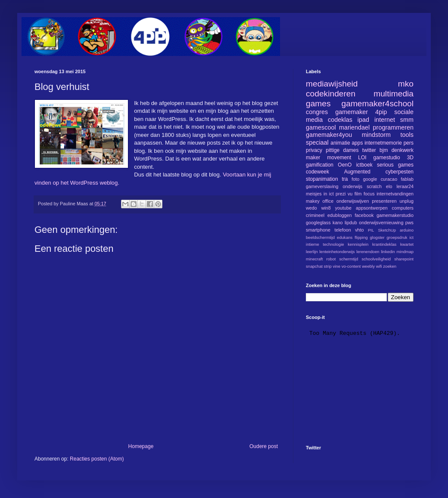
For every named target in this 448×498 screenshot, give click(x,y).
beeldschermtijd (320, 237)
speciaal (317, 142)
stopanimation (322, 179)
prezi (341, 194)
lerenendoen (368, 252)
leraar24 (405, 186)
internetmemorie (383, 143)
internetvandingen (395, 194)
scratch (374, 186)
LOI (362, 158)
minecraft (314, 259)
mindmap (405, 252)
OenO (345, 165)
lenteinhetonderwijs (337, 252)
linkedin (388, 252)
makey (313, 201)
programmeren (393, 127)
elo (389, 186)
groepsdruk (397, 237)
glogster (377, 237)
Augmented (357, 172)
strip (328, 266)
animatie (340, 143)
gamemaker (352, 112)
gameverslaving (322, 186)
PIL (371, 230)
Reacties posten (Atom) (97, 459)
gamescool (321, 127)
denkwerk (403, 150)
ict (411, 237)
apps (357, 143)
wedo (311, 208)
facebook (364, 215)
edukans (345, 237)
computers (403, 208)
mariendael (354, 127)
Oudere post (264, 446)
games (318, 104)
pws (409, 223)
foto (355, 179)
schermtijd (349, 259)
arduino (407, 230)
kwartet (407, 244)
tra (345, 179)
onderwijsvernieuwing (381, 223)
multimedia (394, 94)
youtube (343, 208)
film (358, 194)
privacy (314, 150)
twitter (369, 150)
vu (350, 194)
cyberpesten (400, 172)
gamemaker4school (378, 104)
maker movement (328, 158)
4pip (381, 112)
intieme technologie (325, 244)
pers (409, 143)
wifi (379, 266)
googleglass (318, 223)
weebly (368, 266)
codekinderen (331, 94)
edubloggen (339, 215)
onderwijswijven (353, 201)
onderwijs (353, 186)
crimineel (315, 215)
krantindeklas (384, 244)
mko (406, 84)
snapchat (314, 266)
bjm (384, 150)
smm (407, 120)
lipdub (351, 223)
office (328, 201)
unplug (407, 201)
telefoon (342, 230)
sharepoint (404, 259)
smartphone (318, 230)
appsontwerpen (372, 208)
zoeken (390, 266)
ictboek (364, 165)
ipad (363, 120)
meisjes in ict (320, 194)
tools (407, 135)
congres (317, 112)
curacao (389, 179)
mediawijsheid (332, 84)
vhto (359, 230)
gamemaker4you (329, 135)
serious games (395, 165)
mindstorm (376, 135)
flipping (361, 237)
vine (336, 266)
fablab (407, 179)
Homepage (141, 446)
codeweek (317, 172)
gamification (320, 165)
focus (369, 194)
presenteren (384, 201)
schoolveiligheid (376, 259)
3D (410, 158)
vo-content (351, 266)
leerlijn (312, 252)
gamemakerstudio (395, 215)
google (370, 179)
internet (385, 120)
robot (331, 259)
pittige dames (342, 150)
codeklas (340, 120)
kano (338, 223)
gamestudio (387, 158)
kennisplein (358, 244)
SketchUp (387, 230)
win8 (326, 208)
